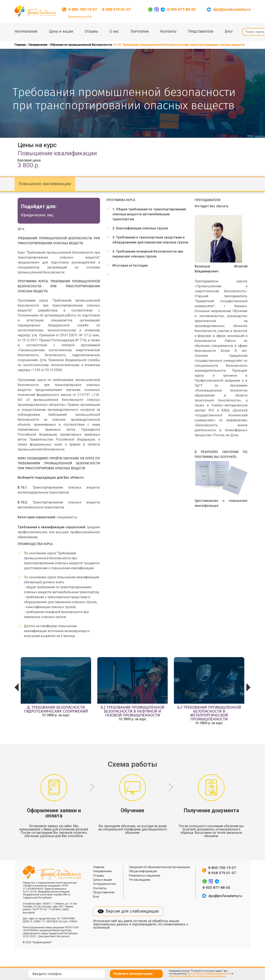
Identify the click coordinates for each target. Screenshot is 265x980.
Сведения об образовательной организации (159, 867)
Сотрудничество (105, 884)
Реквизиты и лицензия (145, 876)
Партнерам (140, 32)
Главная (99, 867)
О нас (114, 32)
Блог (229, 32)
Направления (26, 32)
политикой (101, 928)
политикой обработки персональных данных (197, 976)
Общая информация (143, 871)
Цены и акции (61, 32)
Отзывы (91, 32)
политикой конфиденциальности (210, 973)
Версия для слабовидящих (132, 911)
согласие (140, 921)
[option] (56, 692)
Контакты (168, 32)
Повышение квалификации (45, 184)
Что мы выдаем (140, 880)
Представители (201, 32)
